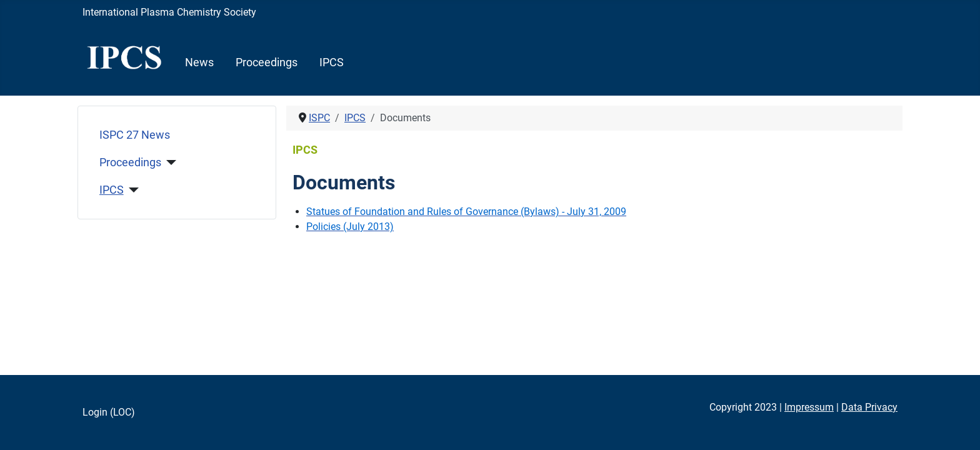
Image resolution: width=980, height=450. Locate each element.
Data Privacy (869, 407)
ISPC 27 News (135, 135)
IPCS (332, 62)
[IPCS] (132, 190)
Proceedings (267, 62)
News (199, 62)
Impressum (809, 407)
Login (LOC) (109, 412)
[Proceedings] (169, 162)
